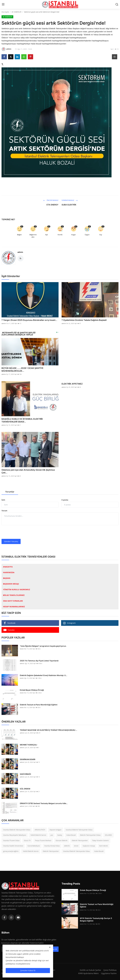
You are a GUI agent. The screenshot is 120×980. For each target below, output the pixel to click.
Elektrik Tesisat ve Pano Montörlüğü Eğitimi (39, 705)
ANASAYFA (8, 567)
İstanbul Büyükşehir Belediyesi (15, 835)
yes (52, 835)
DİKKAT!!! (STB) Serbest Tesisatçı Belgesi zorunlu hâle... (44, 803)
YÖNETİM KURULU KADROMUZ (17, 589)
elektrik (67, 846)
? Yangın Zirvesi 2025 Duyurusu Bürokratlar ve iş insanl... (29, 320)
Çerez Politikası (110, 970)
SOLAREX (108, 835)
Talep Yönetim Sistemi (100, 840)
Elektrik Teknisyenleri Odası (90, 835)
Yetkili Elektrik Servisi (38, 835)
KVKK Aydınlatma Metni (88, 973)
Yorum (4, 511)
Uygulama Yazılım (109, 973)
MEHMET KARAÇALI (28, 745)
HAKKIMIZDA (9, 572)
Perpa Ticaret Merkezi (43, 840)
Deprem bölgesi (55, 830)
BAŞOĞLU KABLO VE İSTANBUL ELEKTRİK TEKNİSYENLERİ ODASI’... (22, 420)
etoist (22, 649)
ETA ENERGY (52, 205)
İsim (3, 500)
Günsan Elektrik (62, 840)
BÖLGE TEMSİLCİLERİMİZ (14, 595)
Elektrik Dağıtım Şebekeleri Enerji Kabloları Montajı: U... (43, 675)
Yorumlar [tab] (10, 492)
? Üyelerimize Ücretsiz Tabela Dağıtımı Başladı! (84, 320)
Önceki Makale (51, 200)
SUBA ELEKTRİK (69, 205)
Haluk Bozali (71, 835)
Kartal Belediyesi (34, 846)
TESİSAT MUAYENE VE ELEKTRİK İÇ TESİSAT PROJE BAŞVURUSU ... (48, 730)
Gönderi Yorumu (11, 541)
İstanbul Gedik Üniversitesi (13, 846)
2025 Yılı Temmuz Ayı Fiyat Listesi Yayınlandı (39, 661)
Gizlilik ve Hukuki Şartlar (90, 970)
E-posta (65, 500)
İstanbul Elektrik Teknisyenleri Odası (17, 830)
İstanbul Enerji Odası (52, 846)
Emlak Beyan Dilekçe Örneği (32, 690)
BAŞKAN (7, 578)
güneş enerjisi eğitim (11, 851)
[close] (50, 947)
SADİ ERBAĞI (25, 774)
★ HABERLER (16, 12)
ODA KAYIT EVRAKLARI (13, 601)
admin (20, 252)
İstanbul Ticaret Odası (11, 840)
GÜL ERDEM (25, 789)
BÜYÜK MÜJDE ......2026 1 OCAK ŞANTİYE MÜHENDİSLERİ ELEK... (22, 369)
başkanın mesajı (89, 846)
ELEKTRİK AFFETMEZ (72, 384)
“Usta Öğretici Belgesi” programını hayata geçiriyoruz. (43, 646)
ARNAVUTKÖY (40, 830)
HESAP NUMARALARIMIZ (14, 607)
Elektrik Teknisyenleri (80, 840)
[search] (117, 4)
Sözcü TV (27, 840)
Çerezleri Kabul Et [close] (28, 970)
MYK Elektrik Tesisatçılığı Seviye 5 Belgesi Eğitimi (96, 920)
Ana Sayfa (5, 12)
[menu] (3, 4)
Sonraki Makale (70, 200)
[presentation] (21, 532)
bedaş (60, 835)
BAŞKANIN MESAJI (11, 584)
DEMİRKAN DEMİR (28, 759)
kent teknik (103, 846)
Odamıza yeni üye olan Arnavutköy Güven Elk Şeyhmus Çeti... (28, 471)
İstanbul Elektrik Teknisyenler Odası (79, 830)
